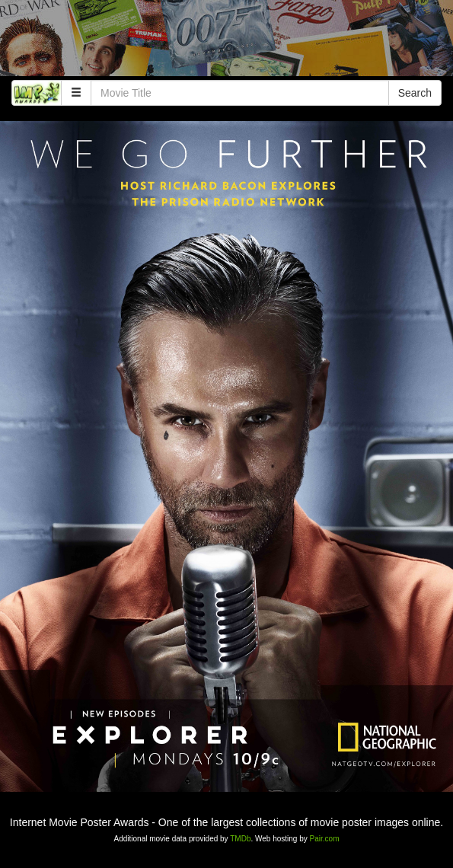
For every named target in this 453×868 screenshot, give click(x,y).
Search (415, 93)
